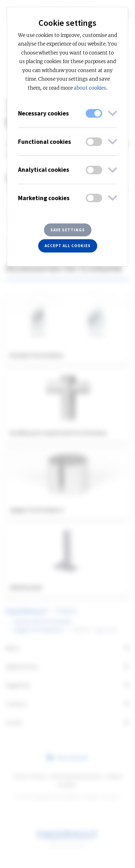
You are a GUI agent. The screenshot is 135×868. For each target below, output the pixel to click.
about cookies (90, 88)
